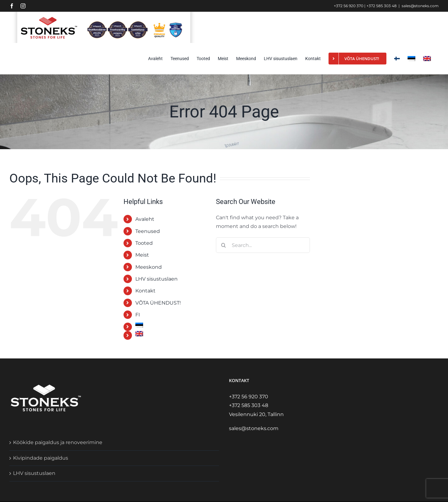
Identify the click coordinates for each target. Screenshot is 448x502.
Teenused (148, 231)
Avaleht (145, 219)
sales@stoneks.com (420, 6)
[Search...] (263, 245)
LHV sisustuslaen (156, 279)
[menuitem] (411, 59)
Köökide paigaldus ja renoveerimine (58, 442)
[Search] (224, 245)
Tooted (144, 243)
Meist (142, 255)
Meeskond (149, 267)
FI (138, 315)
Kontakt (145, 291)
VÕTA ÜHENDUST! (158, 303)
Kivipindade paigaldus (41, 458)
